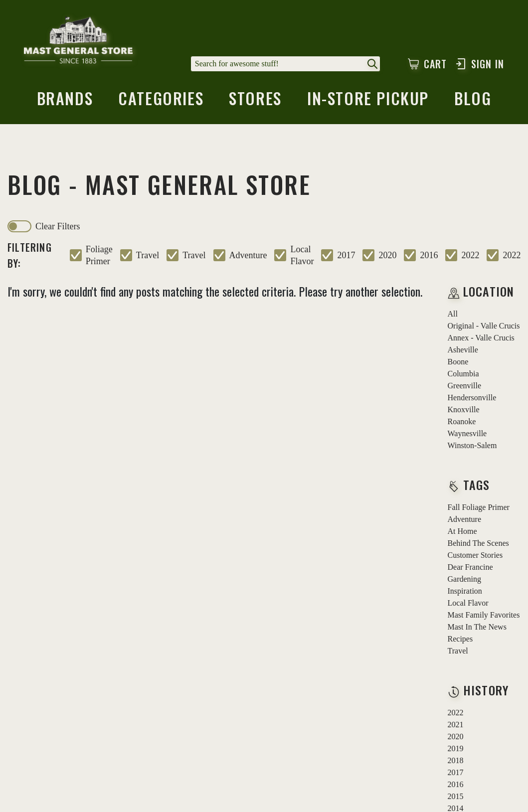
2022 (470, 255)
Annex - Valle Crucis (481, 338)
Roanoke (462, 421)
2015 (456, 796)
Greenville (465, 386)
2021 (456, 725)
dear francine (470, 567)
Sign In (479, 64)
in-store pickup (368, 101)
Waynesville (467, 433)
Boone (458, 362)
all (453, 314)
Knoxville (464, 409)
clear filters (58, 226)
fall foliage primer (479, 507)
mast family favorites (484, 615)
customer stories (475, 555)
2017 (346, 255)
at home (462, 531)
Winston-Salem (472, 445)
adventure (248, 255)
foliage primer (99, 255)
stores (255, 101)
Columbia (463, 374)
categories (161, 101)
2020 (387, 255)
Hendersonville (472, 398)
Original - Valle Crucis (484, 326)
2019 (456, 748)
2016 (429, 255)
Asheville (463, 350)
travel (148, 255)
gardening (465, 579)
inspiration (465, 591)
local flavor (302, 255)
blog (473, 101)
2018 (456, 760)
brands (65, 101)
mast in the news (477, 627)
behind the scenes (478, 543)
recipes (460, 639)
